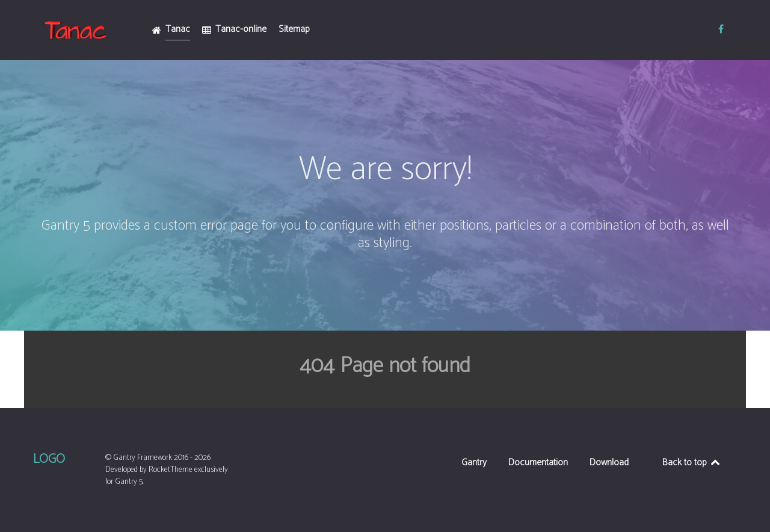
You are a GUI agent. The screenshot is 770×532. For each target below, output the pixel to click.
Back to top (692, 463)
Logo (49, 459)
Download (609, 464)
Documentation (538, 464)
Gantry (474, 464)
